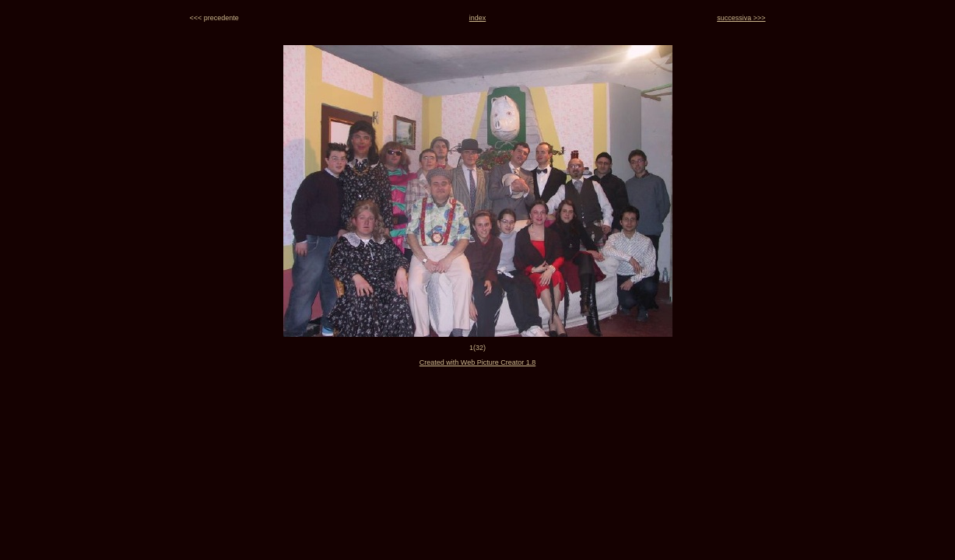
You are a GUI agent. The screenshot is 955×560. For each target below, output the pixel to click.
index (478, 18)
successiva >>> (741, 18)
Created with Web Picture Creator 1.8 (477, 362)
